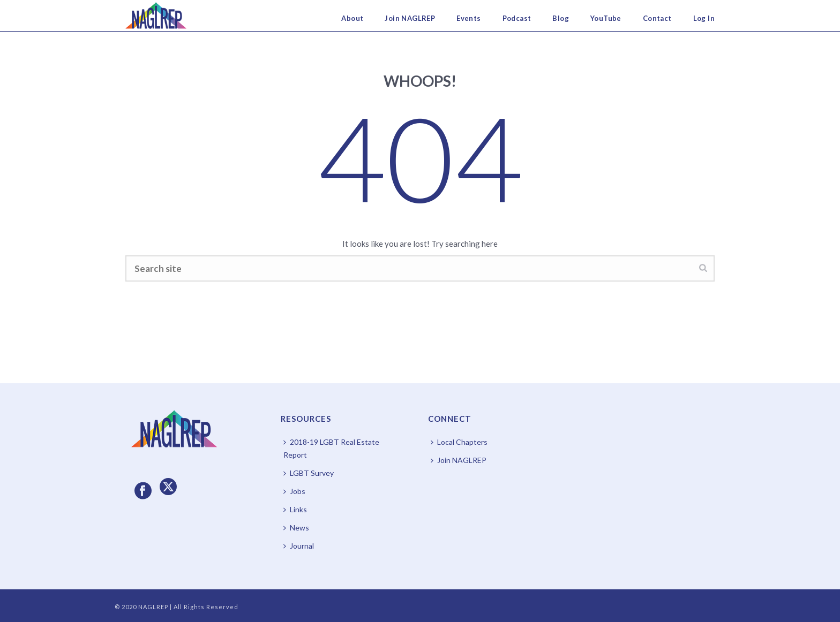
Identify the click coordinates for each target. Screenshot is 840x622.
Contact (657, 18)
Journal (299, 546)
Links (295, 509)
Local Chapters (459, 442)
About (352, 18)
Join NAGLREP (410, 18)
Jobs (294, 491)
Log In (704, 18)
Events (468, 18)
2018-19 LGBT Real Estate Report (331, 448)
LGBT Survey (309, 473)
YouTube (606, 18)
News (296, 528)
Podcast (517, 18)
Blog (561, 18)
